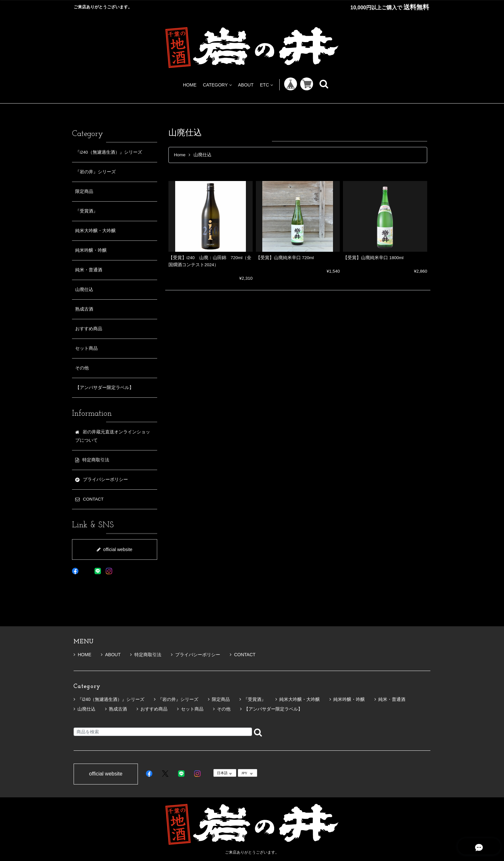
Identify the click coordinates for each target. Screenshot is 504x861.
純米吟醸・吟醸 (91, 250)
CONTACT (243, 655)
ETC (266, 85)
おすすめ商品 (89, 329)
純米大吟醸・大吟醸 (95, 231)
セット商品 (86, 348)
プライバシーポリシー (196, 655)
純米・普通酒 (89, 270)
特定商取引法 (146, 655)
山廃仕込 (84, 290)
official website (115, 549)
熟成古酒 (84, 309)
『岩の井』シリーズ (95, 172)
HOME (190, 85)
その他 (82, 368)
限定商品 (84, 191)
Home (180, 155)
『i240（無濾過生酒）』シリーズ (109, 152)
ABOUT (246, 85)
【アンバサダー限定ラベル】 (104, 388)
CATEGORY (217, 85)
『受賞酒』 (86, 211)
